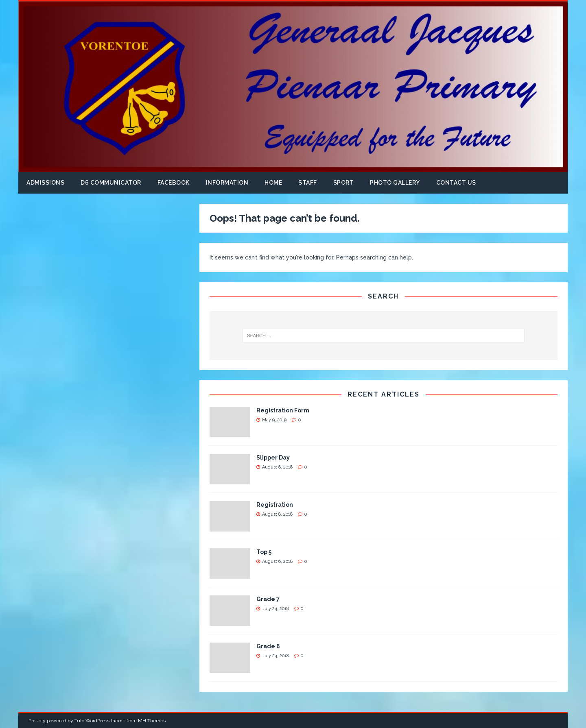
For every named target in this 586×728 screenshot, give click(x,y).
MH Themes (152, 721)
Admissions (45, 183)
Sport (344, 183)
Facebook (174, 183)
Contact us (456, 183)
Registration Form (283, 410)
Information (227, 183)
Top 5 (264, 552)
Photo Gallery (395, 183)
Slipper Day (273, 458)
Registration (275, 505)
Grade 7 (268, 599)
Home (273, 183)
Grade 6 (268, 646)
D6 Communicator (111, 183)
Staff (308, 183)
